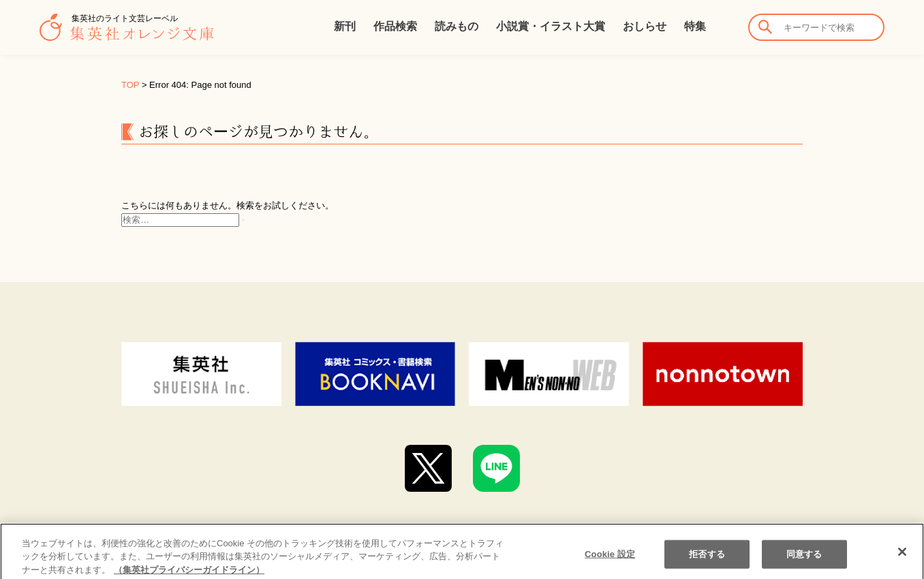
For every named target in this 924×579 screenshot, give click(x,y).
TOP (130, 85)
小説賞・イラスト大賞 (551, 26)
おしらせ (645, 26)
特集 (695, 26)
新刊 (345, 26)
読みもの (457, 26)
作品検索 (395, 26)
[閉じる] (902, 563)
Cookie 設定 (610, 565)
